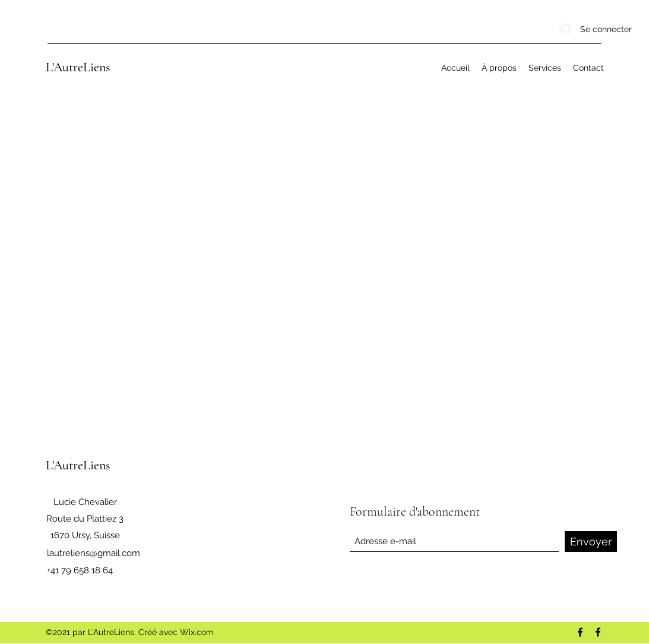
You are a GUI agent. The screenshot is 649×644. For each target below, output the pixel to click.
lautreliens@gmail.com (94, 553)
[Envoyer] (591, 542)
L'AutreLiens (78, 67)
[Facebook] (580, 632)
